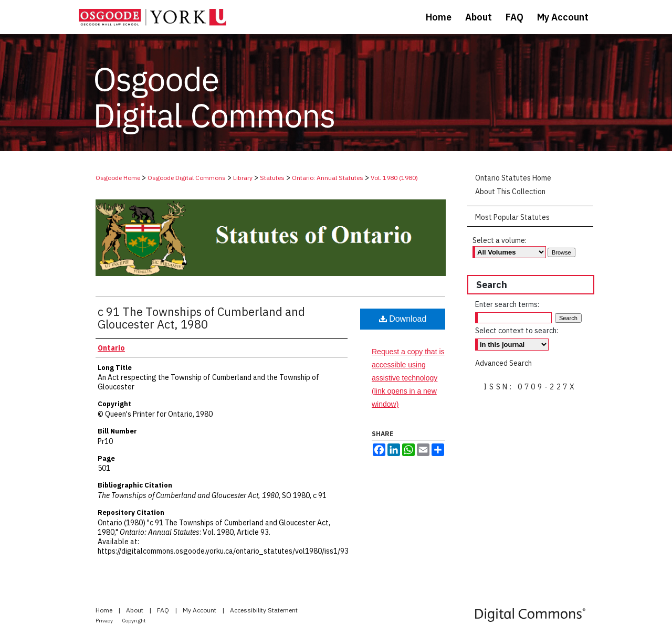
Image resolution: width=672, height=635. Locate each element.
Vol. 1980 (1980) (394, 178)
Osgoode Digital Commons (187, 178)
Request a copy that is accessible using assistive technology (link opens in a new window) (408, 378)
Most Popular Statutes (512, 217)
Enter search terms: (507, 304)
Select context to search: (517, 331)
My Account (200, 610)
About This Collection (510, 192)
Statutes (272, 178)
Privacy (105, 621)
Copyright (134, 621)
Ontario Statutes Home (513, 178)
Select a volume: (500, 240)
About (135, 610)
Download (403, 319)
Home (105, 610)
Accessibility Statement (264, 610)
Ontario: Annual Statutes (328, 178)
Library (243, 178)
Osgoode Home (118, 178)
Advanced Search (503, 363)
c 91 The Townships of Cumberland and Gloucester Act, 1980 (201, 318)
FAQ (164, 610)
